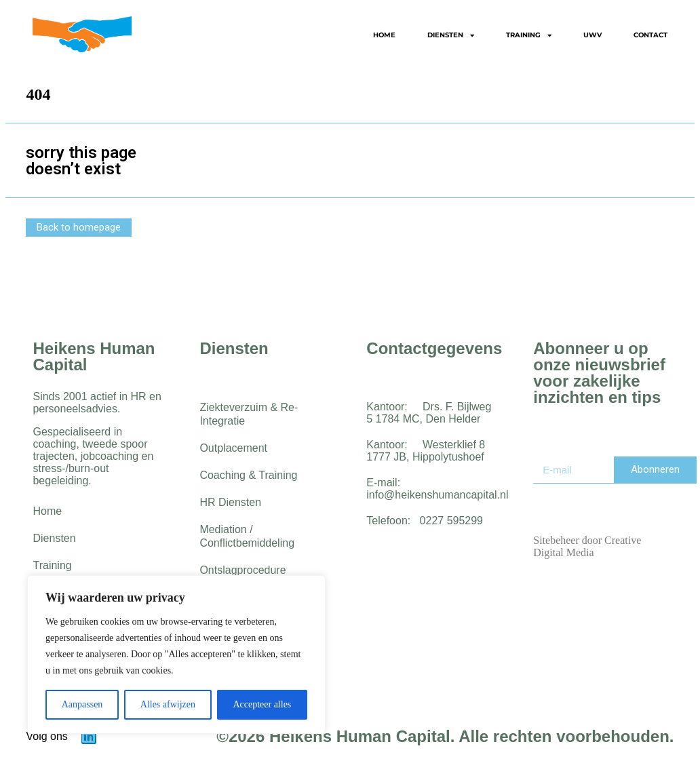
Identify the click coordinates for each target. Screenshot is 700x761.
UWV (592, 35)
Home (384, 35)
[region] (176, 655)
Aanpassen (82, 704)
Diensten (451, 35)
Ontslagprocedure (242, 570)
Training (529, 35)
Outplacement (233, 448)
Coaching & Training (248, 475)
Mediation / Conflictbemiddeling (247, 536)
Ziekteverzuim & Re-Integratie (249, 414)
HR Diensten (230, 502)
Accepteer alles (262, 704)
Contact (650, 35)
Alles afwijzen (168, 704)
